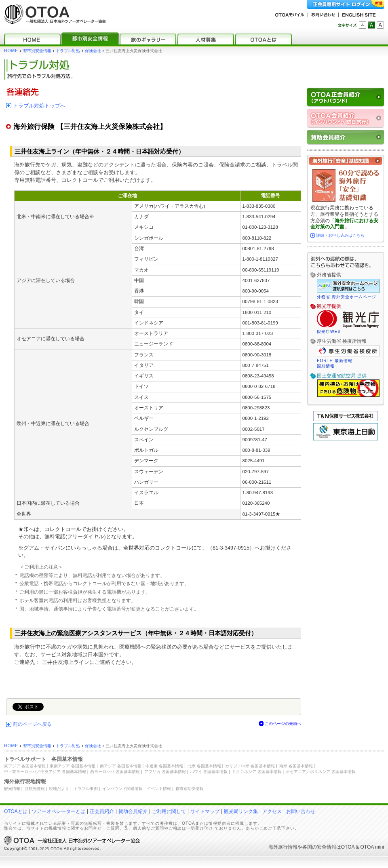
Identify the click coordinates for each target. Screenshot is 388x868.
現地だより (59, 789)
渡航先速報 (35, 789)
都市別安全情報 (37, 51)
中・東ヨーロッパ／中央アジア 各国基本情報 (45, 772)
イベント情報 (159, 789)
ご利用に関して (169, 811)
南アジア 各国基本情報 (121, 766)
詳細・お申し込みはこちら (340, 235)
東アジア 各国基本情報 (25, 766)
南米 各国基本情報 (296, 766)
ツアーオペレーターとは (59, 811)
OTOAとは (16, 811)
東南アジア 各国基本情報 (73, 766)
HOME (11, 51)
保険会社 (93, 51)
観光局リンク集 (241, 811)
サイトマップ (205, 811)
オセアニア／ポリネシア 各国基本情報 (321, 772)
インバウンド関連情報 (122, 789)
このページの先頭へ (283, 724)
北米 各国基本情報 (204, 766)
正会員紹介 (102, 811)
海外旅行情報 (283, 847)
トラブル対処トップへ (39, 106)
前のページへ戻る (32, 724)
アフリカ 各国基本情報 (165, 772)
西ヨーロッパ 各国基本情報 (115, 772)
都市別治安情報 (190, 789)
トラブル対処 (68, 51)
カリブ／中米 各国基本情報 (250, 766)
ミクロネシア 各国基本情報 (257, 772)
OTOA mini (372, 847)
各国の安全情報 (319, 847)
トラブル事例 (86, 789)
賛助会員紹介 (133, 811)
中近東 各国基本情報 (164, 766)
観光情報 (12, 789)
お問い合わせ (301, 811)
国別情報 (326, 366)
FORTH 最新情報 (335, 361)
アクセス (272, 811)
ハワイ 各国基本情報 (209, 772)
